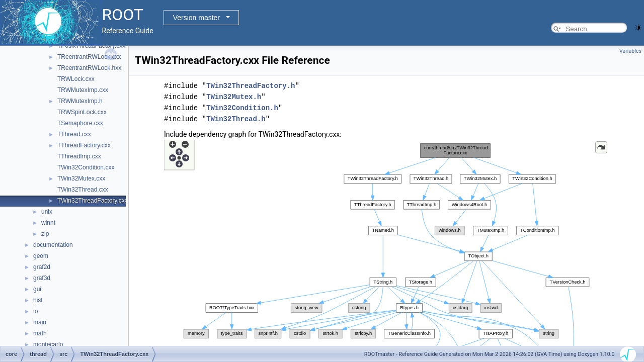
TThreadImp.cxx (79, 156)
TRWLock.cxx (76, 79)
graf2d (42, 267)
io (35, 311)
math (40, 333)
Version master (196, 18)
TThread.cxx (74, 134)
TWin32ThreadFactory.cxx (93, 201)
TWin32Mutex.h (234, 97)
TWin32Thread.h (236, 119)
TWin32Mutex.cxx (81, 178)
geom (41, 256)
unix (47, 212)
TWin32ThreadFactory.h (251, 86)
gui (37, 289)
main (40, 322)
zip (45, 234)
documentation (53, 245)
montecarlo (48, 344)
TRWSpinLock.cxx (82, 112)
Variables (630, 51)
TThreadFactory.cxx (84, 145)
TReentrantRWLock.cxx (89, 57)
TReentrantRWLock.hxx (89, 68)
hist (38, 300)
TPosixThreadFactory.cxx (91, 46)
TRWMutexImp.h (80, 101)
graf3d (42, 278)
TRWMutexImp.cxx (83, 90)
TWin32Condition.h (242, 108)
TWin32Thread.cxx (83, 190)
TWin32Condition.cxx (86, 167)
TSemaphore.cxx (80, 123)
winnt (48, 223)
